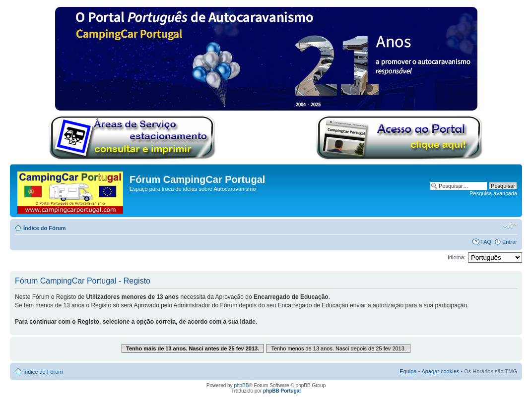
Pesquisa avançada (493, 193)
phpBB (241, 385)
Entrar (510, 242)
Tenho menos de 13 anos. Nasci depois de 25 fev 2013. (338, 348)
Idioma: (457, 257)
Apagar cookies (440, 371)
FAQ (486, 242)
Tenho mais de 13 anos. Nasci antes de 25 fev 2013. (193, 348)
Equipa (408, 371)
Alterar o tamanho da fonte (510, 226)
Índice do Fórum (45, 228)
